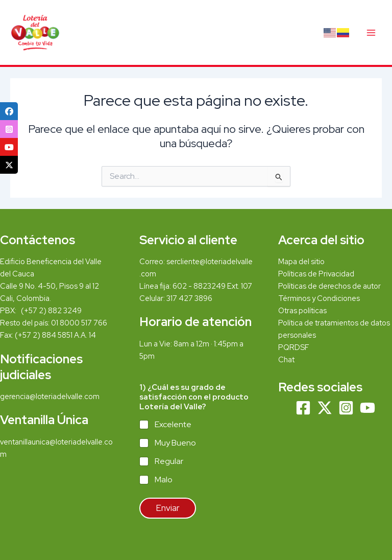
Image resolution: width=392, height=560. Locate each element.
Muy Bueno (175, 443)
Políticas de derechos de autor (329, 286)
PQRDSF (294, 347)
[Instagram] (346, 408)
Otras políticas (302, 310)
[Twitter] (325, 408)
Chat (286, 359)
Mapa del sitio (301, 261)
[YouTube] (367, 408)
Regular (169, 461)
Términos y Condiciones (320, 298)
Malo (164, 480)
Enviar (168, 508)
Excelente (173, 425)
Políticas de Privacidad (316, 274)
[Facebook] (303, 408)
